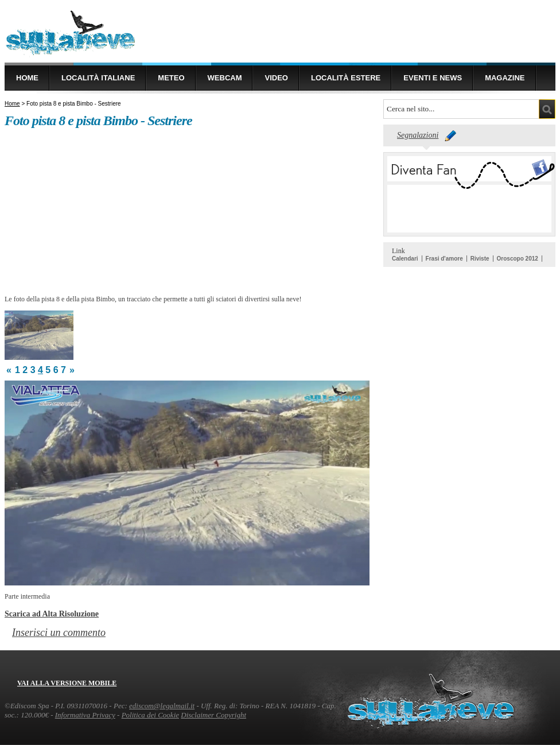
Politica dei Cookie (150, 715)
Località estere (346, 78)
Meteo (171, 78)
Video (276, 78)
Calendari (405, 259)
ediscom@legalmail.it (162, 706)
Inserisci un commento (59, 633)
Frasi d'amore (444, 259)
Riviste (480, 259)
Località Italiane (98, 78)
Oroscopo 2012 (518, 259)
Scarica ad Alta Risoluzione (52, 614)
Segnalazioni (418, 135)
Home (27, 78)
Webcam (225, 78)
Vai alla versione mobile (67, 683)
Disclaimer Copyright (213, 715)
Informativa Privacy (85, 715)
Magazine (505, 78)
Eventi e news (433, 78)
